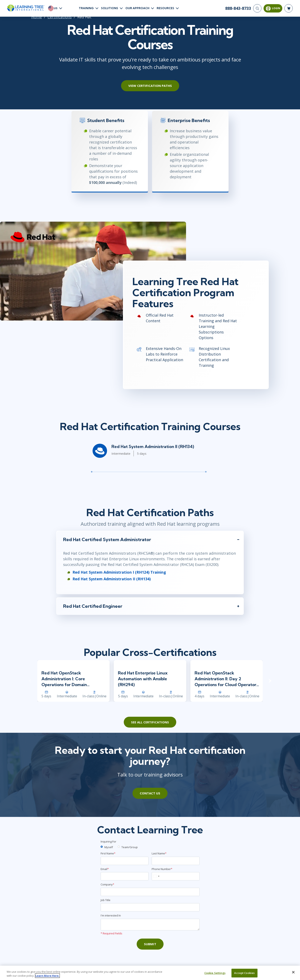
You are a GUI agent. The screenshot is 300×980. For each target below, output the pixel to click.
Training (86, 8)
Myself (109, 847)
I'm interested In (111, 915)
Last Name (159, 853)
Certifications (60, 17)
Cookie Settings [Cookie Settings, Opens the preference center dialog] (215, 973)
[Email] (125, 876)
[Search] (257, 8)
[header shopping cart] (289, 8)
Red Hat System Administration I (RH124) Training (119, 572)
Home (37, 17)
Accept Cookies (244, 973)
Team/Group (130, 847)
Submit (150, 944)
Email (105, 869)
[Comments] (150, 925)
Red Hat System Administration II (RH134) (153, 446)
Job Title (106, 900)
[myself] (102, 847)
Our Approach (137, 8)
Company (107, 884)
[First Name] (125, 861)
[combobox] (156, 876)
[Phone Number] (176, 876)
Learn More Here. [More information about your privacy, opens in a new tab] (47, 976)
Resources (165, 8)
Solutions (110, 8)
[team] (119, 847)
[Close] (293, 972)
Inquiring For (108, 841)
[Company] (150, 892)
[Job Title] (150, 907)
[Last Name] (176, 861)
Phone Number (162, 869)
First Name (108, 853)
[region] (150, 973)
